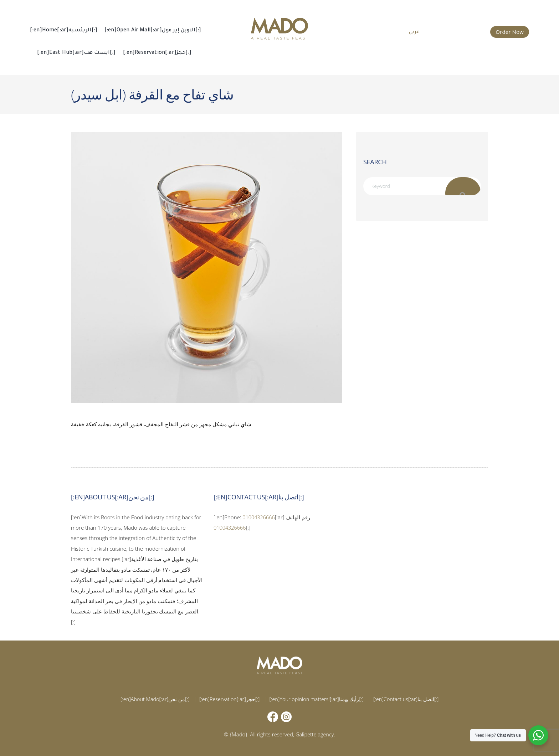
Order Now (510, 32)
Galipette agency (315, 734)
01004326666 (259, 517)
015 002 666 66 (460, 31)
